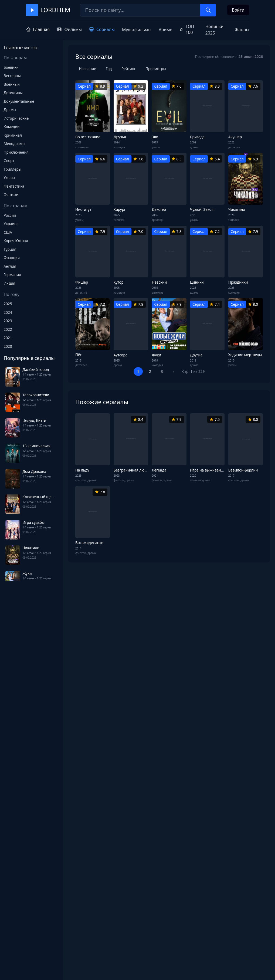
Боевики (11, 67)
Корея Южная (16, 241)
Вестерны (12, 76)
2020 (8, 346)
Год (109, 69)
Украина (11, 224)
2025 (8, 304)
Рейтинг (129, 69)
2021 (8, 338)
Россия (10, 215)
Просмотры (156, 69)
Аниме (165, 30)
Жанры (242, 30)
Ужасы (9, 178)
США (8, 232)
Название (88, 69)
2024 (8, 312)
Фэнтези (11, 195)
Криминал (13, 135)
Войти (238, 10)
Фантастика (14, 186)
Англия (10, 266)
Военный (12, 84)
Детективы (13, 93)
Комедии (12, 127)
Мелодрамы (15, 144)
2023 (8, 321)
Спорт (9, 161)
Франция (12, 258)
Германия (12, 275)
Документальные (19, 101)
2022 (8, 329)
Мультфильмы (137, 30)
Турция (10, 249)
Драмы (10, 110)
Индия (10, 283)
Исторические (16, 118)
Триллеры (13, 169)
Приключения (16, 152)
